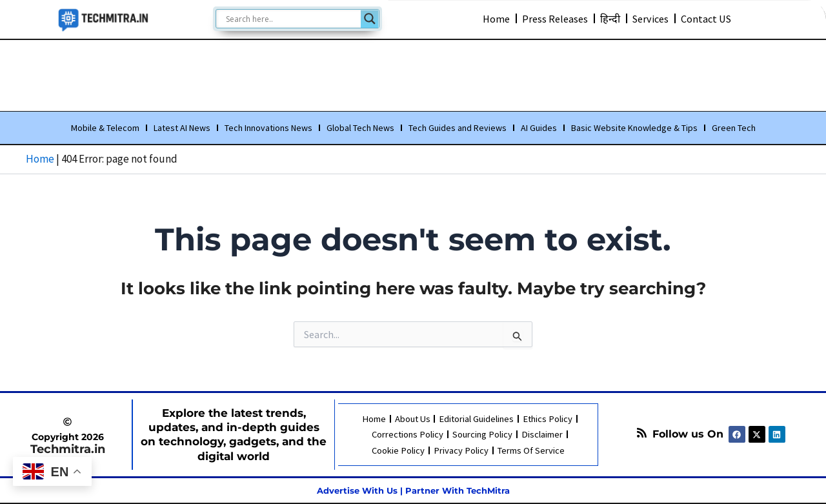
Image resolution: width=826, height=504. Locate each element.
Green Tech (734, 128)
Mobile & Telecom (105, 128)
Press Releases (553, 18)
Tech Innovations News (268, 128)
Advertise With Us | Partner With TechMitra (413, 490)
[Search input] (292, 19)
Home (492, 18)
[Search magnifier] (370, 19)
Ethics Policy (548, 419)
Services (651, 18)
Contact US (710, 18)
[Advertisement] (413, 73)
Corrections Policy (408, 435)
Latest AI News (182, 128)
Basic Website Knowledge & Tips (634, 128)
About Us (411, 419)
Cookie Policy (398, 450)
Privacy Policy (460, 450)
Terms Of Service (529, 450)
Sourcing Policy (483, 435)
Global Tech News (360, 128)
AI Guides (539, 128)
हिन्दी (609, 18)
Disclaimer (542, 435)
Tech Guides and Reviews (458, 128)
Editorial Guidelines (476, 419)
